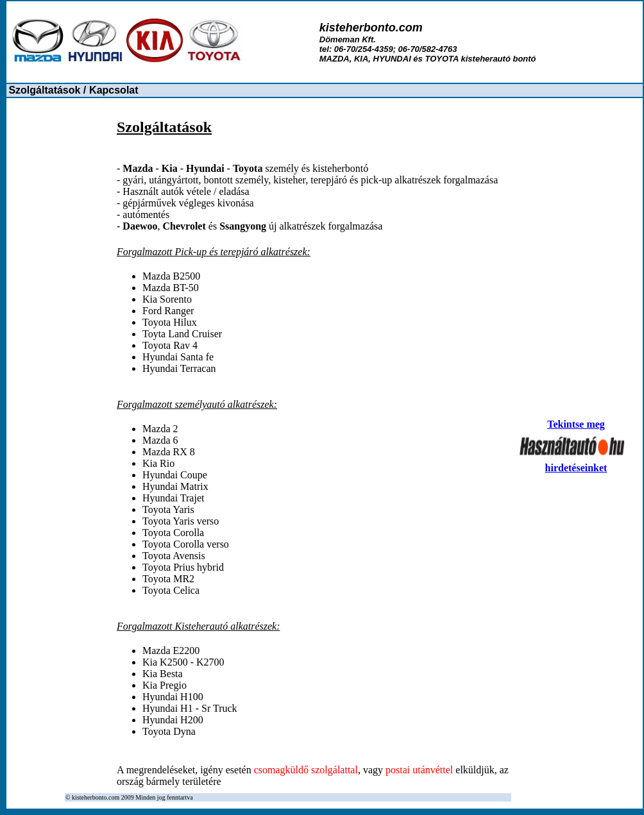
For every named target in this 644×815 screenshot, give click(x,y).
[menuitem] (47, 90)
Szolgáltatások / (47, 90)
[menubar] (73, 90)
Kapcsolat (114, 90)
